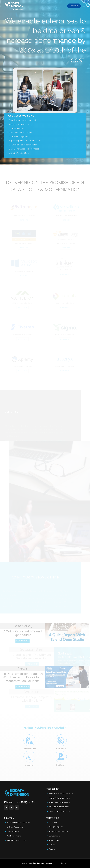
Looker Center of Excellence (60, 811)
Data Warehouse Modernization (24, 125)
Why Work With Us (56, 827)
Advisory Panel (54, 840)
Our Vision (53, 823)
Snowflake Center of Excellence (61, 794)
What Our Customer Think (59, 831)
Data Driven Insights (14, 836)
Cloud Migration (13, 831)
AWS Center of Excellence (59, 807)
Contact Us (74, 6)
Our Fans (52, 845)
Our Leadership (55, 836)
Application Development (16, 840)
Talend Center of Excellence (59, 798)
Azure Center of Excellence (59, 802)
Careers (52, 849)
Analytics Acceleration (15, 827)
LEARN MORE (22, 644)
